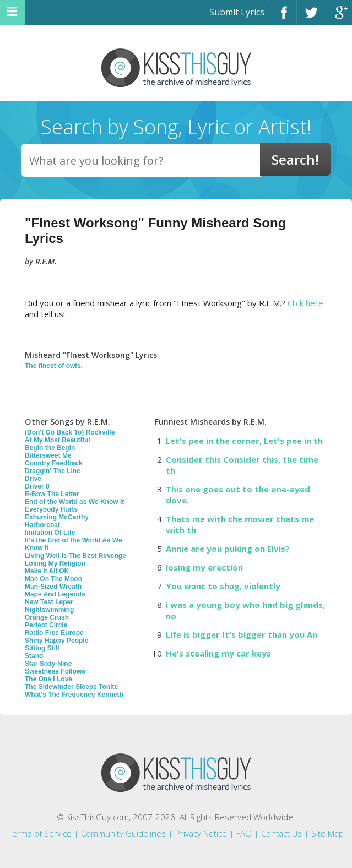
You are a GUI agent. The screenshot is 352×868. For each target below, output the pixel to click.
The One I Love (48, 679)
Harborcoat (42, 525)
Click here (305, 303)
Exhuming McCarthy (57, 517)
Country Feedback (54, 463)
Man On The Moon (53, 579)
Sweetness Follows (55, 671)
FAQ (244, 833)
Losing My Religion (55, 563)
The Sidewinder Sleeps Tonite (71, 687)
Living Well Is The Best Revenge (75, 556)
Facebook (283, 17)
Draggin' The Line (53, 471)
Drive (33, 479)
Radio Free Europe (54, 633)
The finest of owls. (54, 366)
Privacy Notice (201, 833)
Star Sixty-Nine (48, 664)
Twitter (310, 17)
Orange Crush (47, 617)
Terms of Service (40, 833)
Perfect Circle (46, 625)
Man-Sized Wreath (53, 587)
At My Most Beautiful (58, 440)
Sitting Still (42, 648)
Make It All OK (47, 571)
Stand (34, 656)
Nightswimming (49, 610)
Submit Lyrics (237, 12)
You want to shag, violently (223, 586)
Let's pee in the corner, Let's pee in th (244, 441)
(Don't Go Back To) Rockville (70, 432)
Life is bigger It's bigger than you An (242, 634)
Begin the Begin (50, 448)
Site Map (327, 833)
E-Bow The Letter (52, 494)
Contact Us (281, 833)
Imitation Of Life (50, 533)
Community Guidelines (123, 833)
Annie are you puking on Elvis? (228, 549)
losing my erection (204, 567)
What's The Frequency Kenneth (74, 695)
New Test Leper (49, 602)
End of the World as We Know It (74, 502)
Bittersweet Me (48, 455)
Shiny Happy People (56, 641)
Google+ (338, 17)
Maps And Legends (55, 594)
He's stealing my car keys (218, 653)
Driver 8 (37, 486)
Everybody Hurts (51, 509)
